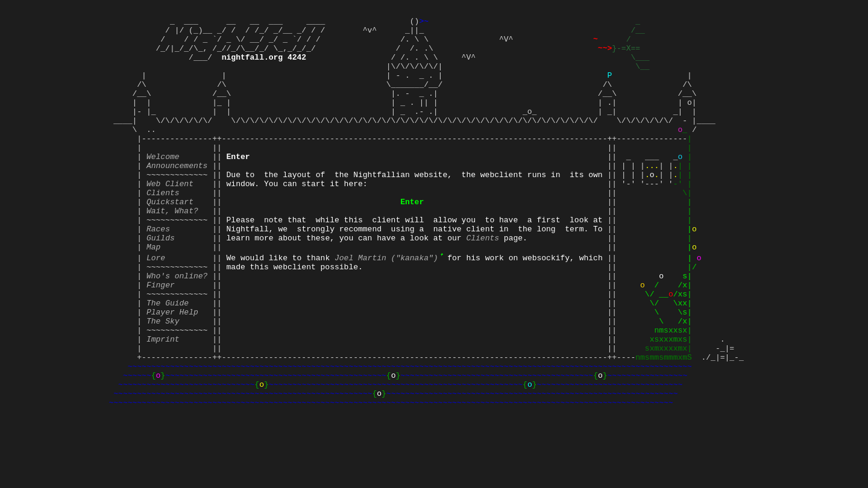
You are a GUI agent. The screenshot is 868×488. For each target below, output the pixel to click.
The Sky (163, 380)
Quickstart (170, 239)
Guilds (161, 283)
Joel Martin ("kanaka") (388, 304)
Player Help (172, 369)
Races (158, 272)
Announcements (177, 196)
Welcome (163, 185)
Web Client (170, 217)
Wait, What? (172, 250)
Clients (163, 228)
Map (153, 293)
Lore (156, 304)
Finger (161, 337)
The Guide (168, 358)
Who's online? (177, 326)
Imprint (163, 402)
